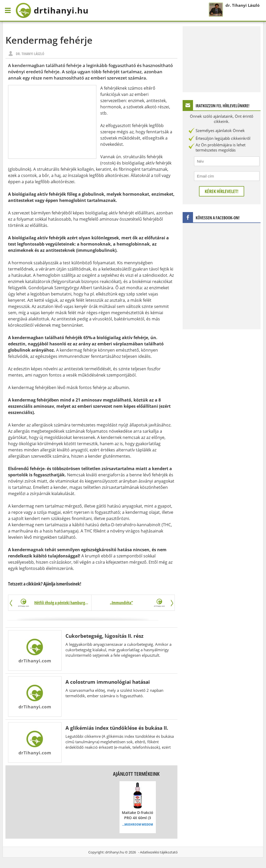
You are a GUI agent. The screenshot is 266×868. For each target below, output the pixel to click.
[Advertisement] (52, 122)
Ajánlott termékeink (136, 774)
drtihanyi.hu (115, 852)
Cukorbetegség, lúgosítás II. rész (104, 636)
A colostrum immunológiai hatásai (108, 682)
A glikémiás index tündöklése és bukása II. (117, 728)
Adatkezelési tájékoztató (159, 852)
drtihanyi (52, 10)
